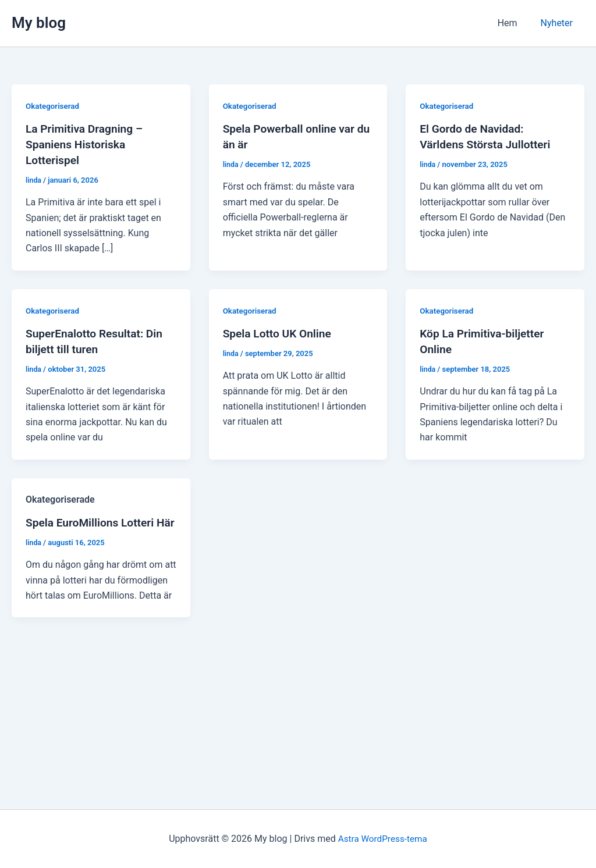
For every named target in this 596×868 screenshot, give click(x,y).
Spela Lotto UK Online (280, 332)
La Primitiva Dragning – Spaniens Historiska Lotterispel (87, 144)
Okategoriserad (54, 106)
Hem (515, 23)
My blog (39, 23)
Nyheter (559, 23)
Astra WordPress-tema (382, 839)
